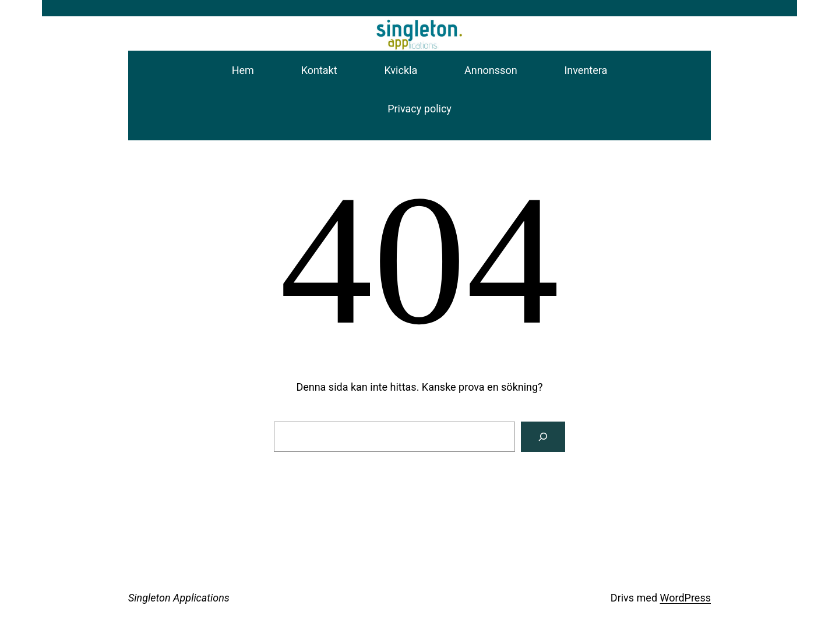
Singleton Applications (179, 598)
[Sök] (543, 437)
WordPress (685, 598)
